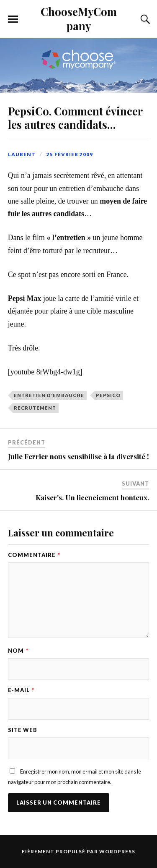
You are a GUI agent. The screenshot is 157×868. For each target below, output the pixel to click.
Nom (18, 651)
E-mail (21, 690)
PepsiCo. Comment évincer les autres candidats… (75, 118)
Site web (23, 730)
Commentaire (34, 555)
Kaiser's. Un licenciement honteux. (92, 497)
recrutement (35, 408)
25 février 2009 (70, 154)
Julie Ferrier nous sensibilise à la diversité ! (78, 456)
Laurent (22, 154)
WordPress (117, 851)
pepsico (108, 395)
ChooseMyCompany (79, 18)
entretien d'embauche (49, 395)
